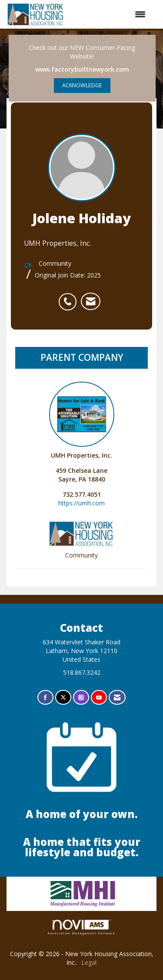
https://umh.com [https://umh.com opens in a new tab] (81, 503)
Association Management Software (82, 927)
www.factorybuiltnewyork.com (82, 69)
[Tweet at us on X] (63, 698)
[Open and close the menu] (110, 14)
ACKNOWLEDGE (82, 85)
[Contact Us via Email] (117, 698)
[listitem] (70, 297)
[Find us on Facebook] (45, 698)
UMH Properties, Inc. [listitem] (82, 421)
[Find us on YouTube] (99, 698)
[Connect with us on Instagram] (81, 698)
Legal (89, 962)
